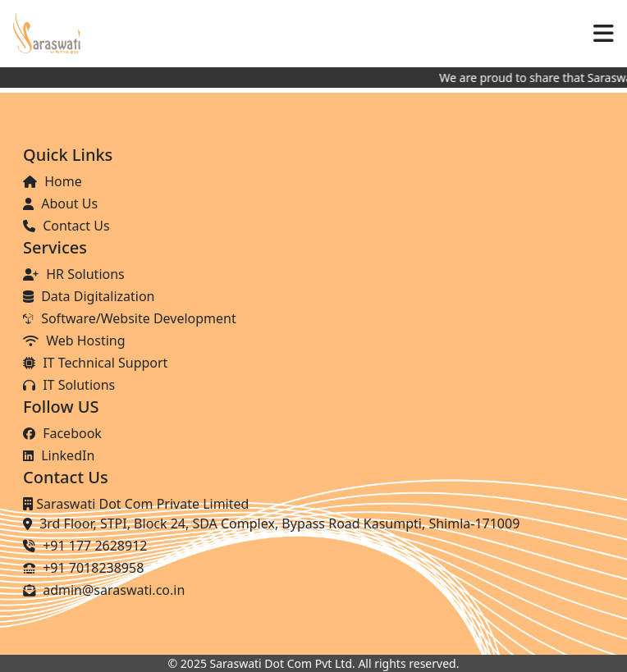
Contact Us (66, 226)
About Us (60, 203)
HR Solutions (74, 274)
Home (53, 181)
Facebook (62, 433)
